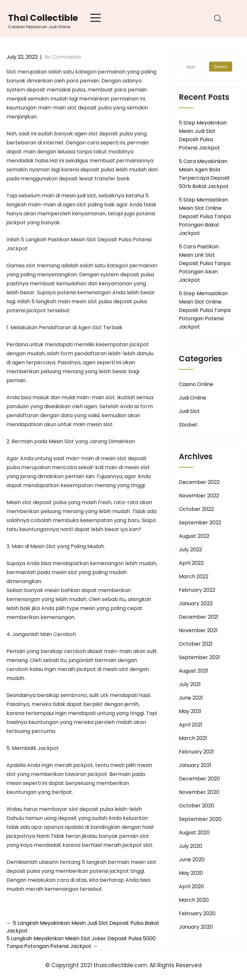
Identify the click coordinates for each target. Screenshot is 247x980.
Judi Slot (189, 411)
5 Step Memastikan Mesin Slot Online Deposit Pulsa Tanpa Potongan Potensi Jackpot (205, 310)
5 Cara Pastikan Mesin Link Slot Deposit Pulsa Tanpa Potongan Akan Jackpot (205, 263)
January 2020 (196, 927)
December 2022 (199, 482)
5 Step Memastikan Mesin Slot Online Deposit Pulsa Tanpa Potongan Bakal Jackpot (205, 216)
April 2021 (191, 725)
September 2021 (199, 657)
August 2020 (194, 833)
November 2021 (198, 630)
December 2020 (199, 779)
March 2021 (193, 738)
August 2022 (194, 536)
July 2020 (191, 846)
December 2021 (199, 617)
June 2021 (191, 698)
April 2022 (191, 563)
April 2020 (191, 886)
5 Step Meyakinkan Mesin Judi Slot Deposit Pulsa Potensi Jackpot (203, 135)
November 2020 (199, 792)
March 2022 (194, 576)
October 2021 (196, 644)
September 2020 (200, 819)
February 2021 (196, 752)
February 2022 (197, 590)
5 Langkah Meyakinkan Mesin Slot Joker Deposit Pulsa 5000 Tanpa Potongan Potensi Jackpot (81, 942)
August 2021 (193, 671)
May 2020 (191, 873)
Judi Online (192, 398)
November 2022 (199, 496)
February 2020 (197, 913)
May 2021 (190, 711)
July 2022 (190, 550)
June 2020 (192, 860)
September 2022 (200, 523)
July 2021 (190, 684)
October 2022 (196, 509)
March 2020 (194, 900)
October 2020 (197, 806)
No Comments (63, 57)
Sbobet (188, 425)
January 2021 (195, 765)
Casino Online (196, 384)
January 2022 (196, 603)
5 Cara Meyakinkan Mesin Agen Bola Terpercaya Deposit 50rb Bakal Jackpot (204, 174)
